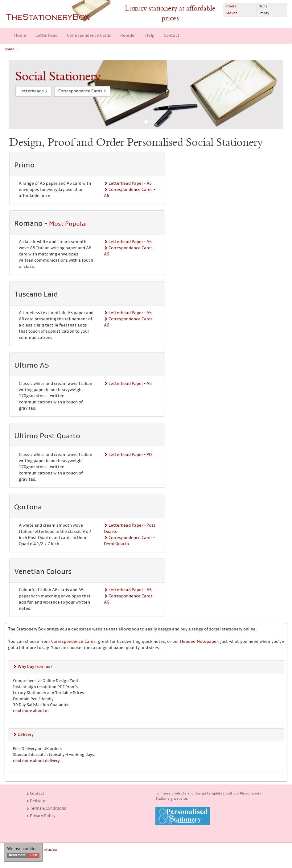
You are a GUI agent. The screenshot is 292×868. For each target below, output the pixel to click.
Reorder (128, 36)
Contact (172, 36)
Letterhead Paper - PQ (128, 455)
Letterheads (33, 91)
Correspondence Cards (89, 36)
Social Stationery (58, 76)
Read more (17, 855)
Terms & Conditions (46, 809)
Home (20, 36)
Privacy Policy (41, 816)
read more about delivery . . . (39, 761)
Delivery (23, 735)
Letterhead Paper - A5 (128, 184)
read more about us (31, 711)
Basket (231, 13)
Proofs (231, 6)
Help (150, 36)
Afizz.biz (50, 850)
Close (34, 855)
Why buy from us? (33, 667)
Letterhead (47, 36)
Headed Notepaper (199, 642)
